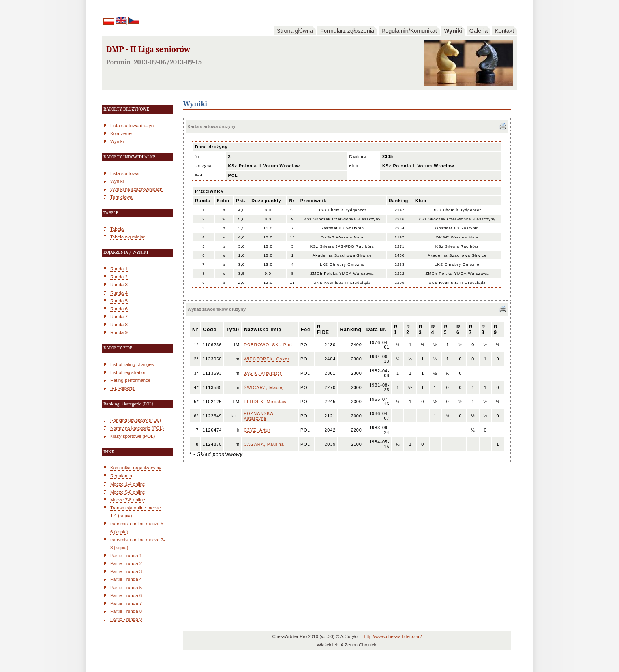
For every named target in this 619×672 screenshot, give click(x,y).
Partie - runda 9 (126, 619)
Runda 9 (119, 332)
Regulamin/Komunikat (409, 31)
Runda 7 (119, 316)
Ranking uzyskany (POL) (136, 420)
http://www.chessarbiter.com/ (393, 636)
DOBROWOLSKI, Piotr (269, 345)
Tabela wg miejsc (128, 237)
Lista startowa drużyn (132, 125)
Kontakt (504, 31)
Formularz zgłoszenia (347, 31)
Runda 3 (119, 284)
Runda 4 (119, 293)
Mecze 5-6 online (128, 492)
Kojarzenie (121, 133)
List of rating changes (132, 364)
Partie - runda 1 (126, 555)
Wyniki (453, 31)
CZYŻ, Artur (257, 430)
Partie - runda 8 (126, 611)
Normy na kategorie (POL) (137, 428)
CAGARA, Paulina (264, 444)
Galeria (478, 31)
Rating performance (130, 380)
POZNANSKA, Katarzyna (259, 416)
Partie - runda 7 (126, 603)
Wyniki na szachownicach (136, 189)
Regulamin (121, 476)
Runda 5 (119, 301)
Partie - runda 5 (126, 587)
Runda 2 (119, 277)
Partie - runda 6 (126, 595)
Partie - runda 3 (126, 571)
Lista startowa (124, 173)
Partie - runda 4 (126, 579)
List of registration (128, 372)
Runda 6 (119, 309)
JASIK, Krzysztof (263, 373)
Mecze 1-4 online (128, 484)
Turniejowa (121, 197)
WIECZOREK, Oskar (266, 359)
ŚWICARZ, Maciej (264, 387)
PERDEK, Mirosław (265, 402)
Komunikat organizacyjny (136, 468)
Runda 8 (119, 324)
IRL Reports (122, 388)
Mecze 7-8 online (128, 500)
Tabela (117, 229)
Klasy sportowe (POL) (132, 436)
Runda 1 (119, 269)
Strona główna (295, 31)
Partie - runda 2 (126, 563)
